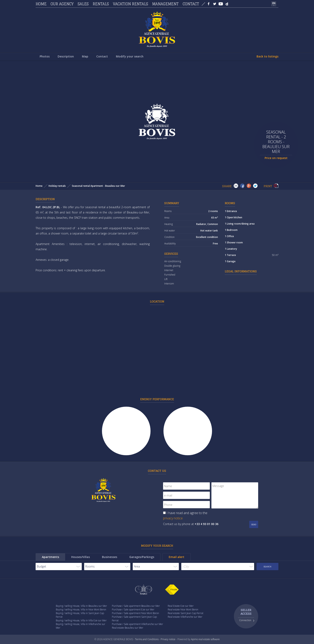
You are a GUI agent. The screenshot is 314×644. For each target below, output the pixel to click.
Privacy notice (168, 639)
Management (165, 4)
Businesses (110, 557)
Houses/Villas (81, 557)
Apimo (194, 639)
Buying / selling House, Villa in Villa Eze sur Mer (81, 620)
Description (66, 56)
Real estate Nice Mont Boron (183, 610)
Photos (45, 56)
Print (276, 186)
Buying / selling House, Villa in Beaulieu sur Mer (81, 606)
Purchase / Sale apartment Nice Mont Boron (135, 613)
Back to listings (267, 56)
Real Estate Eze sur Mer (181, 606)
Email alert (177, 557)
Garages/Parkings (142, 557)
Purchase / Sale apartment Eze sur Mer (133, 610)
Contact (191, 4)
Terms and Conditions (147, 639)
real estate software (209, 639)
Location (157, 301)
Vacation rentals (130, 4)
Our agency (62, 4)
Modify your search (130, 56)
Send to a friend (236, 186)
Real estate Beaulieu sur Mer (128, 628)
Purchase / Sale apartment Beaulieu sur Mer (136, 606)
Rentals (101, 4)
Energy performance (157, 399)
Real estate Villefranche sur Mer (185, 617)
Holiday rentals (57, 186)
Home (41, 4)
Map (85, 56)
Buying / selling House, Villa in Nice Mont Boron (81, 610)
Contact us (157, 471)
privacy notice (173, 518)
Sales (83, 4)
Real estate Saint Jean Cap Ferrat (186, 613)
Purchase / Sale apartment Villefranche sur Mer (137, 624)
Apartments (50, 557)
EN (274, 3)
